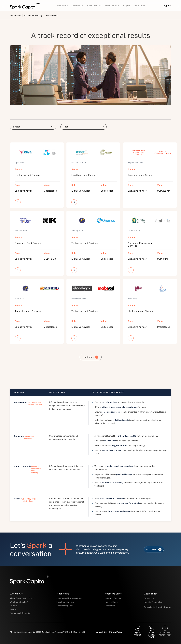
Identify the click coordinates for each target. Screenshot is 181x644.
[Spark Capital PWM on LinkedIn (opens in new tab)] (151, 632)
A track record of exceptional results (90, 35)
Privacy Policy (116, 632)
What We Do (15, 16)
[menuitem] (63, 6)
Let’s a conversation (31, 549)
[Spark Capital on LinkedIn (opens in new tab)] (138, 631)
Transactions (52, 16)
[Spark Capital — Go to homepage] (25, 6)
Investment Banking (33, 16)
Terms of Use (101, 632)
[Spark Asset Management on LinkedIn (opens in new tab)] (165, 631)
